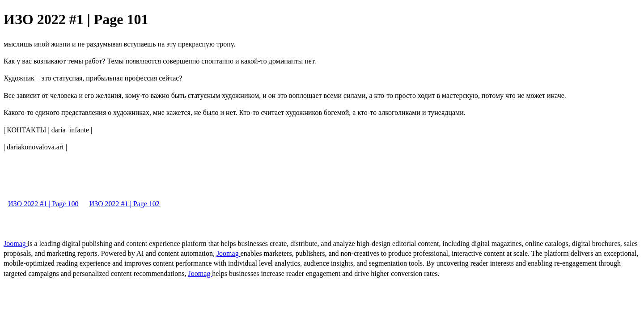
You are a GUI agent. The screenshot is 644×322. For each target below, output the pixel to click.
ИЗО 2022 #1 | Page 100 (43, 204)
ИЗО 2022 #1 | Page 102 (124, 204)
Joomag (16, 244)
